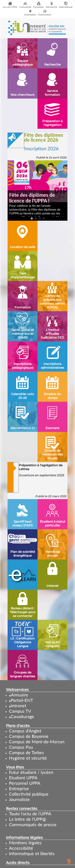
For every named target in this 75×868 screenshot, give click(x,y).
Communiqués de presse (33, 824)
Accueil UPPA (10, 7)
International (66, 7)
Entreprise (19, 788)
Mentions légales (25, 843)
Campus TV (20, 711)
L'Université (25, 7)
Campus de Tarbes (27, 752)
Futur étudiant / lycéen (31, 772)
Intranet (18, 706)
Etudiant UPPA (23, 778)
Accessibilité (21, 848)
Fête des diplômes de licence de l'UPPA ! (32, 198)
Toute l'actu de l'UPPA (30, 814)
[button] (32, 219)
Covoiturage (22, 716)
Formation (38, 7)
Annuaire (19, 695)
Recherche (51, 7)
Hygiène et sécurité (28, 758)
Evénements (45, 15)
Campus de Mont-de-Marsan (37, 742)
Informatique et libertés (32, 853)
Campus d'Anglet (25, 731)
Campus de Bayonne (29, 736)
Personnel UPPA (25, 783)
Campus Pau (21, 747)
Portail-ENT (22, 700)
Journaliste (19, 799)
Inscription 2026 (41, 148)
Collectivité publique (29, 794)
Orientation (30, 15)
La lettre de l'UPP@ (27, 819)
